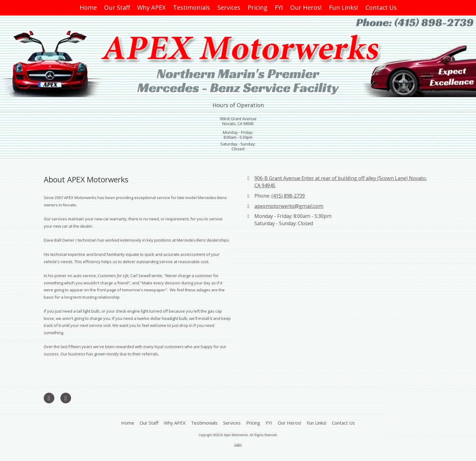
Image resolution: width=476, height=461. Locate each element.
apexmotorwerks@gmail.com (289, 206)
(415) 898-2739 (288, 196)
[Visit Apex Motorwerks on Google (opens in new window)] (49, 398)
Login (238, 445)
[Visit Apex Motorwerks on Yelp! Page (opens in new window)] (66, 398)
